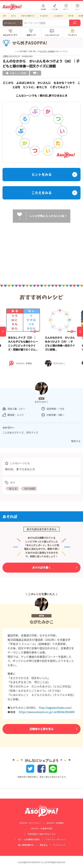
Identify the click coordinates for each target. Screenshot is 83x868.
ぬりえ (13, 16)
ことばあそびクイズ (13, 432)
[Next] (80, 332)
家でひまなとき (26, 469)
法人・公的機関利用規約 (29, 839)
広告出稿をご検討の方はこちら (42, 834)
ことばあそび (58, 16)
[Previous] (3, 332)
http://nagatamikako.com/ (55, 708)
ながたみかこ (41, 622)
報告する (76, 441)
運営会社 (43, 845)
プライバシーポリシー (55, 839)
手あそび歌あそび (28, 16)
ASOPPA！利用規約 (47, 51)
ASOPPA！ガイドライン (30, 823)
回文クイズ (32, 432)
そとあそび (44, 16)
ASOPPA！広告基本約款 (42, 828)
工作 (4, 16)
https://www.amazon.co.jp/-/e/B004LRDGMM (47, 712)
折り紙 (71, 16)
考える (13, 489)
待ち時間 (30, 489)
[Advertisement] (41, 251)
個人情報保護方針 (26, 845)
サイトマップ (59, 845)
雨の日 (9, 469)
